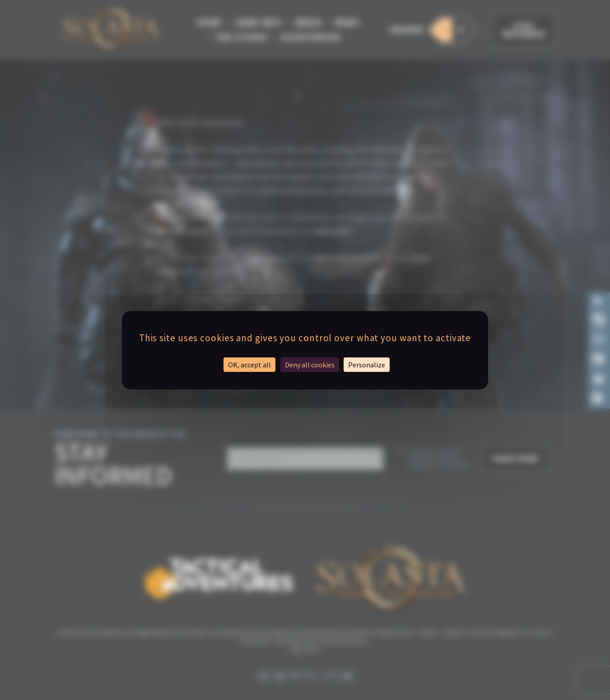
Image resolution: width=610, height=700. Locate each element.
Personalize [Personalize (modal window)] (367, 365)
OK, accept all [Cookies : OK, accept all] (249, 365)
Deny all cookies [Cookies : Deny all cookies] (310, 365)
